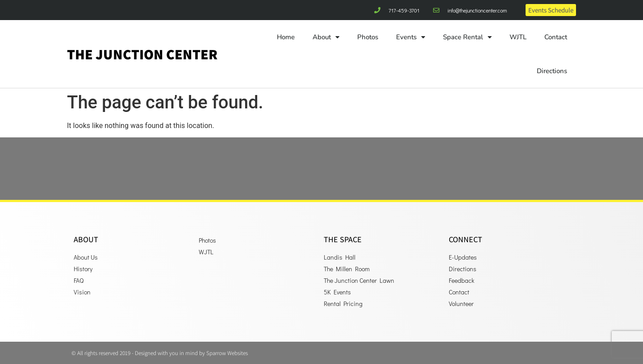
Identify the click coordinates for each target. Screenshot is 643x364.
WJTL (518, 37)
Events (411, 37)
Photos (368, 37)
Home (286, 37)
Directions (552, 71)
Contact (556, 37)
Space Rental (467, 37)
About (326, 37)
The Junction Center (142, 54)
